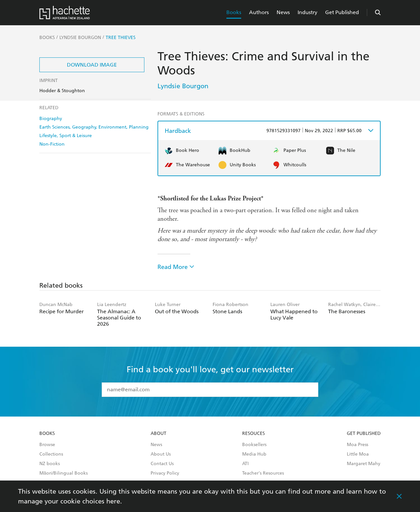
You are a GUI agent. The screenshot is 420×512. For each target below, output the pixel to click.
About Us (161, 454)
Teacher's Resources (263, 473)
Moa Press (357, 445)
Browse (47, 445)
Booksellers (254, 445)
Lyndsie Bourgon (183, 86)
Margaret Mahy (364, 464)
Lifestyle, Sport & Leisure (66, 136)
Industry (307, 12)
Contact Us (162, 464)
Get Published (342, 12)
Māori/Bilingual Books (63, 473)
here (113, 501)
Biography (51, 119)
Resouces (253, 434)
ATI (245, 464)
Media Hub (254, 454)
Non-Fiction (52, 144)
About (158, 434)
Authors (259, 12)
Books (234, 12)
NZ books (50, 464)
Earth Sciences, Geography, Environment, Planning (94, 127)
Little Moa (358, 454)
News (283, 12)
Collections (51, 454)
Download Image (92, 65)
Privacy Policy (165, 473)
